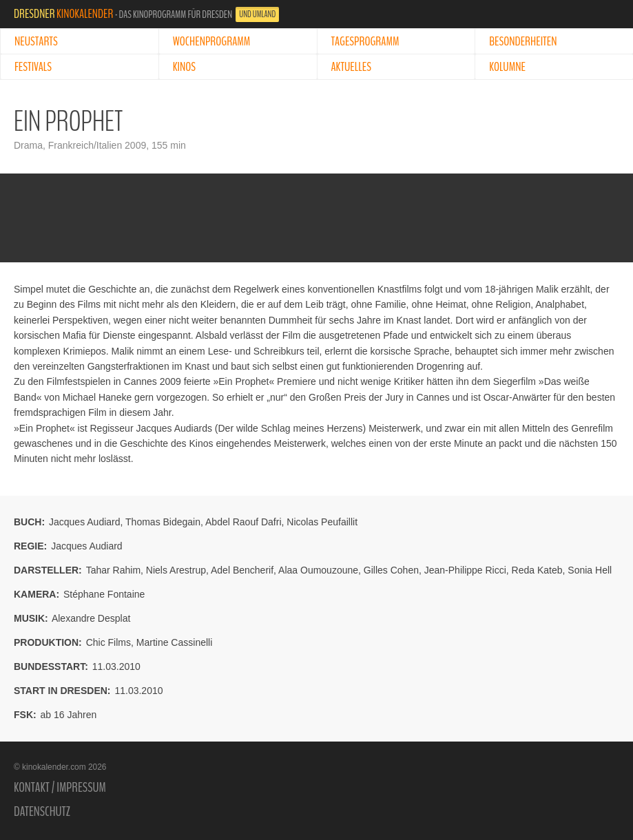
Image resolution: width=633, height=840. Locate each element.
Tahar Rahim (113, 570)
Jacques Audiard (85, 522)
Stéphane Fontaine (104, 594)
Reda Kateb (537, 570)
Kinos (184, 67)
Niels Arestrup (176, 570)
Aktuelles (351, 67)
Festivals (33, 67)
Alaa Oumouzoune (318, 570)
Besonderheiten (523, 41)
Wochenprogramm (212, 41)
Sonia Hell (590, 570)
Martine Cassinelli (174, 642)
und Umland (257, 14)
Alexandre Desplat (91, 618)
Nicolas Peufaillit (322, 522)
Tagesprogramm (365, 41)
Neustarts (36, 41)
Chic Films (108, 642)
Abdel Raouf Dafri (243, 522)
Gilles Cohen (391, 570)
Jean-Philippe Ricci (465, 570)
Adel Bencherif (242, 570)
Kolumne (507, 67)
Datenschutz (42, 812)
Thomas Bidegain (163, 522)
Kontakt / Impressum (60, 788)
